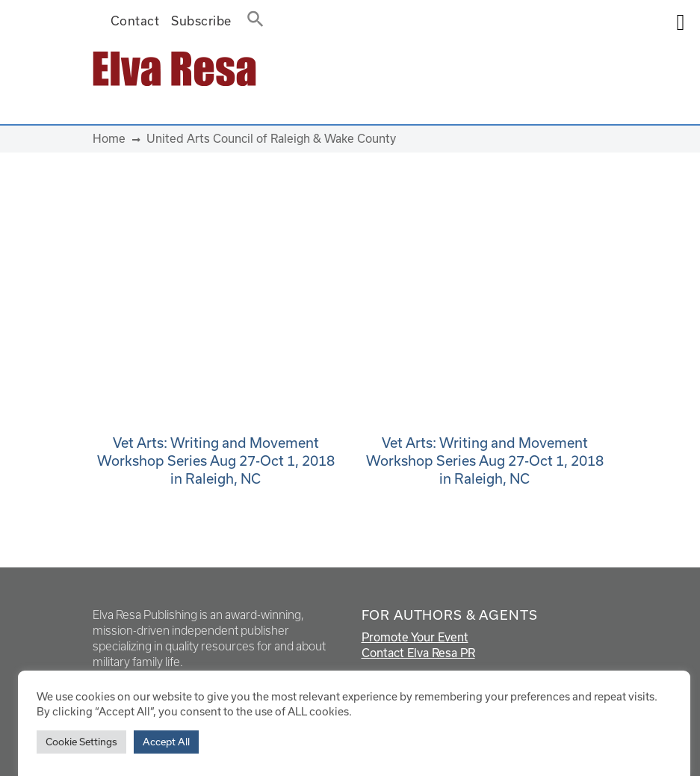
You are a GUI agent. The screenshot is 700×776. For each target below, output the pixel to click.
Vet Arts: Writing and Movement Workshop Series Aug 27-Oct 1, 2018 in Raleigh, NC (216, 461)
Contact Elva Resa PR (418, 653)
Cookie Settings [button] (81, 742)
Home (109, 138)
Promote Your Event (415, 637)
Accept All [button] (166, 742)
